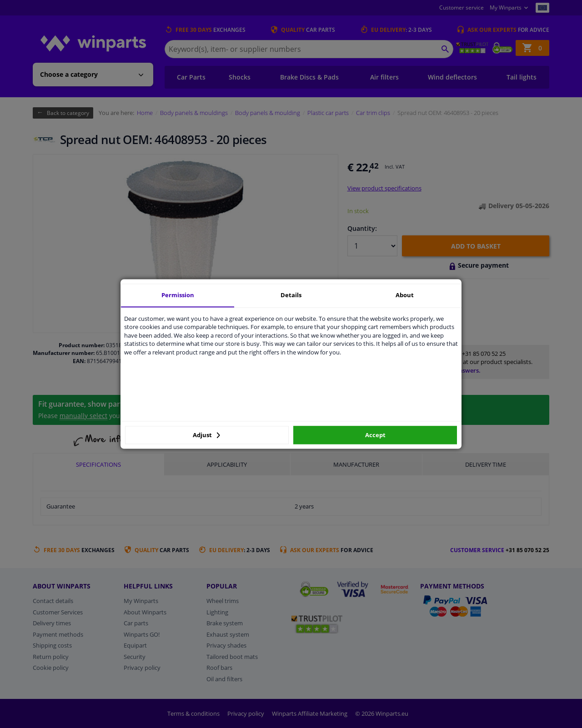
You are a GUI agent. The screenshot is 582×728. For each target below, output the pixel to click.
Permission (178, 295)
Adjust (206, 435)
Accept (375, 435)
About (405, 295)
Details (291, 295)
